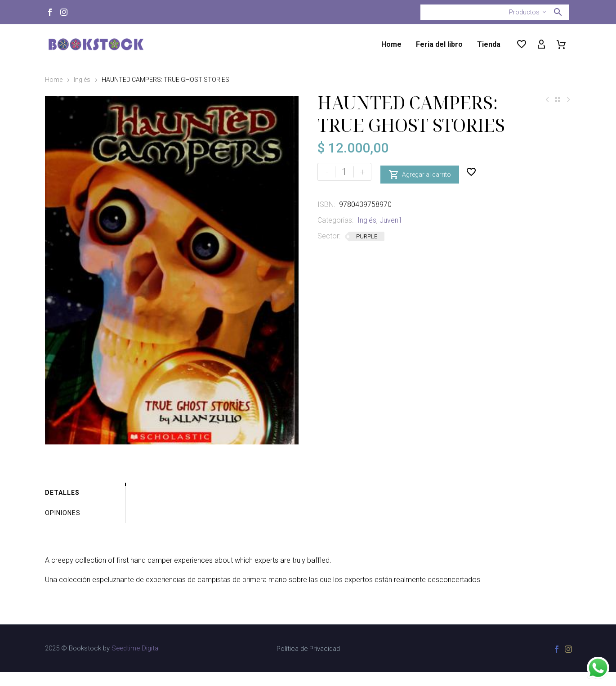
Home (391, 44)
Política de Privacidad (308, 663)
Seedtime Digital (136, 662)
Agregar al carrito (420, 172)
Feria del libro (439, 44)
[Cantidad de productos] (344, 172)
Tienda (489, 44)
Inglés (82, 80)
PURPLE (367, 236)
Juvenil (390, 220)
